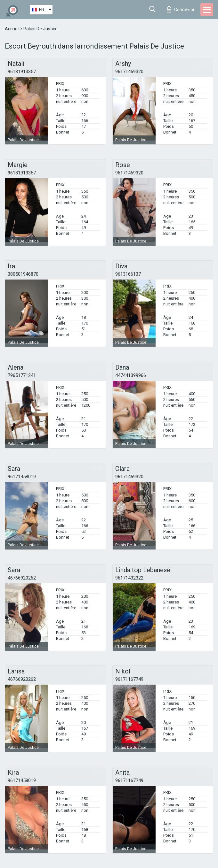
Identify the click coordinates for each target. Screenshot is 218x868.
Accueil (13, 29)
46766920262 (22, 578)
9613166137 (128, 274)
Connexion (181, 9)
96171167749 (129, 679)
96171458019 (22, 477)
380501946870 (23, 274)
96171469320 (129, 72)
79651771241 (22, 375)
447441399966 (131, 375)
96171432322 (129, 578)
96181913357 (22, 72)
